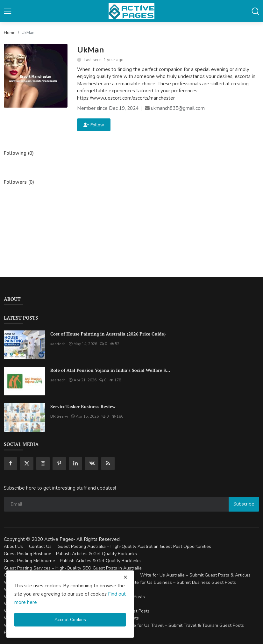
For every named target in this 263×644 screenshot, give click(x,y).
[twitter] (27, 464)
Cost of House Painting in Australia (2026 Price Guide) (108, 334)
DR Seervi (59, 416)
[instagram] (43, 464)
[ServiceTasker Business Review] (25, 417)
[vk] (92, 464)
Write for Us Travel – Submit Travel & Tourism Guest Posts (184, 625)
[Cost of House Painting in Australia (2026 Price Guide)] (25, 345)
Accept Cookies (70, 620)
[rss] (108, 464)
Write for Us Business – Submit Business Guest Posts (182, 582)
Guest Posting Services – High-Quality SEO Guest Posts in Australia (73, 568)
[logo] (131, 11)
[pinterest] (59, 464)
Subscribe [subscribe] (244, 504)
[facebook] (11, 464)
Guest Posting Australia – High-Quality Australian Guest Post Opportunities (134, 546)
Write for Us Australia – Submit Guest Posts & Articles (195, 575)
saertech (58, 344)
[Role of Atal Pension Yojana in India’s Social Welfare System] (25, 381)
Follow (94, 125)
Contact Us (40, 546)
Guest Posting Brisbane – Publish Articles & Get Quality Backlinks (70, 554)
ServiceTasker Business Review (83, 406)
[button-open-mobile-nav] (8, 11)
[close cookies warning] (125, 577)
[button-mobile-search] (255, 11)
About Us (13, 546)
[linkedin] (75, 464)
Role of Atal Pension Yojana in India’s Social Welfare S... (110, 370)
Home (10, 33)
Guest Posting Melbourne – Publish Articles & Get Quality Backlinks (72, 561)
